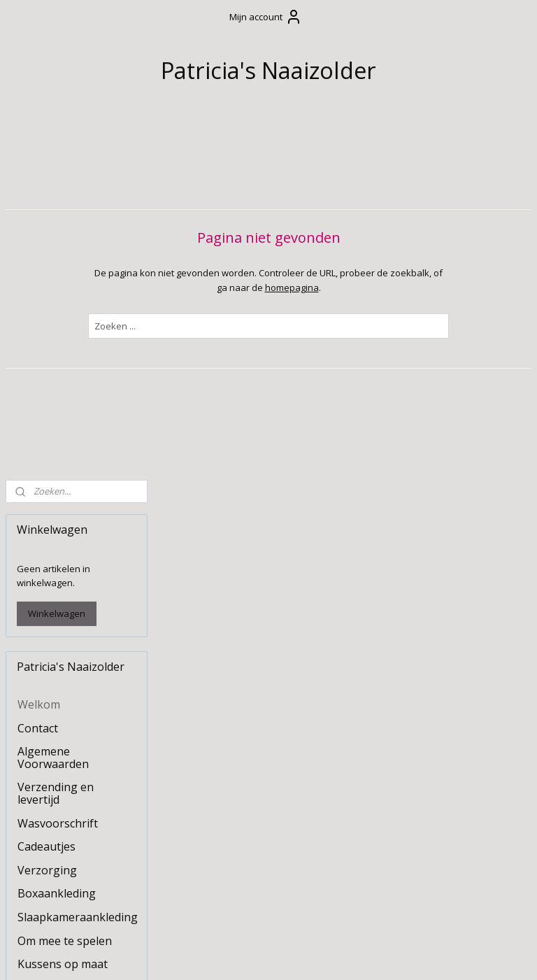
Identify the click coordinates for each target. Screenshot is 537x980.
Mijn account (266, 17)
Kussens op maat (63, 602)
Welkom (39, 343)
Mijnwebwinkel (432, 954)
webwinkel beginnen (310, 954)
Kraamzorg (47, 720)
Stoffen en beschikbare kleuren (71, 833)
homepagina (368, 287)
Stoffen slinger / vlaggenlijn (60, 655)
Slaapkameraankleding (78, 555)
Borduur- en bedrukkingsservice (69, 797)
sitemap (228, 954)
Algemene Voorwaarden (53, 396)
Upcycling (43, 744)
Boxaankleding (57, 532)
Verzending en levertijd (56, 432)
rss (257, 954)
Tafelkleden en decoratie (57, 691)
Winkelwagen (57, 252)
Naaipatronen (55, 862)
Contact (38, 366)
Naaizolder (38, 909)
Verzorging (47, 508)
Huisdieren (46, 767)
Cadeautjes (46, 485)
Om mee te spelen (65, 578)
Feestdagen (48, 625)
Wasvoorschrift (58, 461)
